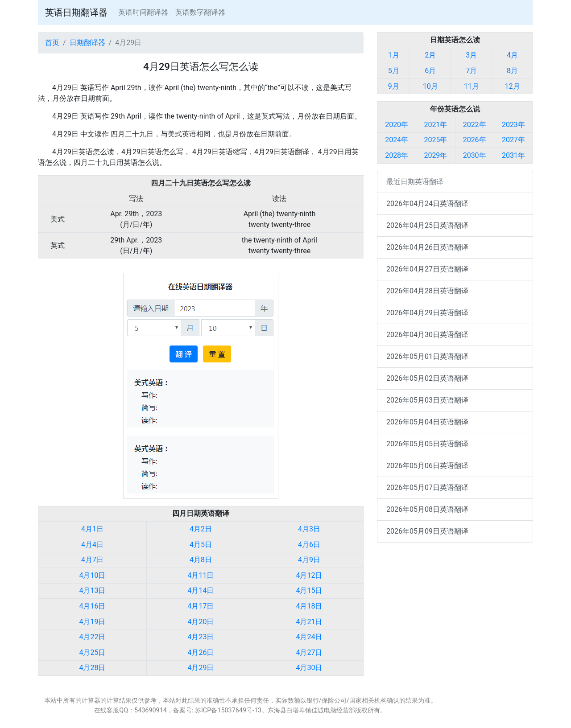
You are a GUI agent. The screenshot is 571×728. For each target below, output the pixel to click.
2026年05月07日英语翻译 (427, 487)
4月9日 (309, 560)
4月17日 (201, 606)
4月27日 (309, 652)
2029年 (435, 155)
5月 (394, 71)
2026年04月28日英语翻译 (427, 291)
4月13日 (93, 590)
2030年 (475, 155)
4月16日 (93, 606)
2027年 (513, 140)
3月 (471, 55)
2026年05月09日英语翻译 (427, 531)
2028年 (397, 155)
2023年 (513, 125)
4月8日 (201, 560)
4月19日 (93, 622)
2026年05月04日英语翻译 (427, 422)
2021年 (435, 125)
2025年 (435, 140)
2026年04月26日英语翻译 (427, 247)
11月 (472, 86)
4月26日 (201, 652)
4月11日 (201, 575)
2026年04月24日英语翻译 (427, 204)
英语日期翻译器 (76, 12)
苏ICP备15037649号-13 (228, 710)
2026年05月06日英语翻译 (427, 466)
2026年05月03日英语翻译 (427, 400)
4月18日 (309, 606)
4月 (512, 55)
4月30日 (309, 668)
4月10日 (93, 575)
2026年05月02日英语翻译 (427, 378)
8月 (512, 71)
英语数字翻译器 (200, 12)
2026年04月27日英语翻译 (427, 269)
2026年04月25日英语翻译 (427, 225)
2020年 (397, 125)
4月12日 (309, 575)
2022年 (475, 125)
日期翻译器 (87, 43)
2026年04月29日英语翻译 (427, 313)
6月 (430, 71)
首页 (52, 43)
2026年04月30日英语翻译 (427, 335)
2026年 (475, 140)
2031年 (513, 155)
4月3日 (309, 529)
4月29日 (201, 668)
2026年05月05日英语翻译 (427, 444)
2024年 (397, 140)
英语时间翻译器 (143, 12)
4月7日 (92, 560)
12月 (513, 86)
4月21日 (309, 622)
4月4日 (92, 545)
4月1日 (92, 529)
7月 (471, 71)
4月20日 (201, 622)
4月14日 (201, 590)
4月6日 (309, 545)
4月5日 (201, 545)
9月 (394, 86)
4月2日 (201, 529)
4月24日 (309, 637)
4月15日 (309, 590)
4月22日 (93, 637)
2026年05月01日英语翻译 (427, 356)
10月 (430, 86)
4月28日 (93, 668)
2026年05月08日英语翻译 (427, 509)
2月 (430, 55)
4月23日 (201, 637)
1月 (394, 55)
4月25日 (93, 652)
